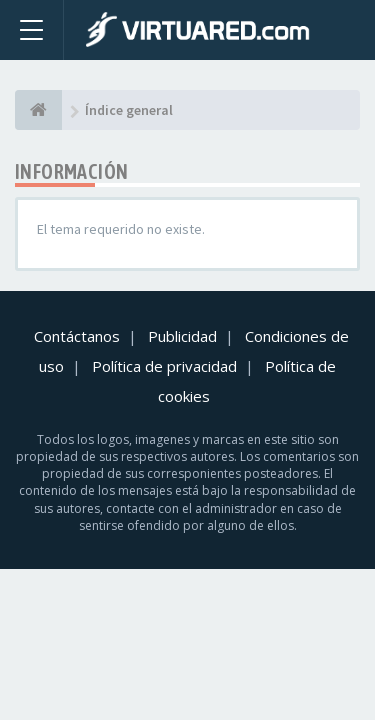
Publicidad (182, 336)
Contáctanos (77, 336)
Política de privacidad (164, 366)
